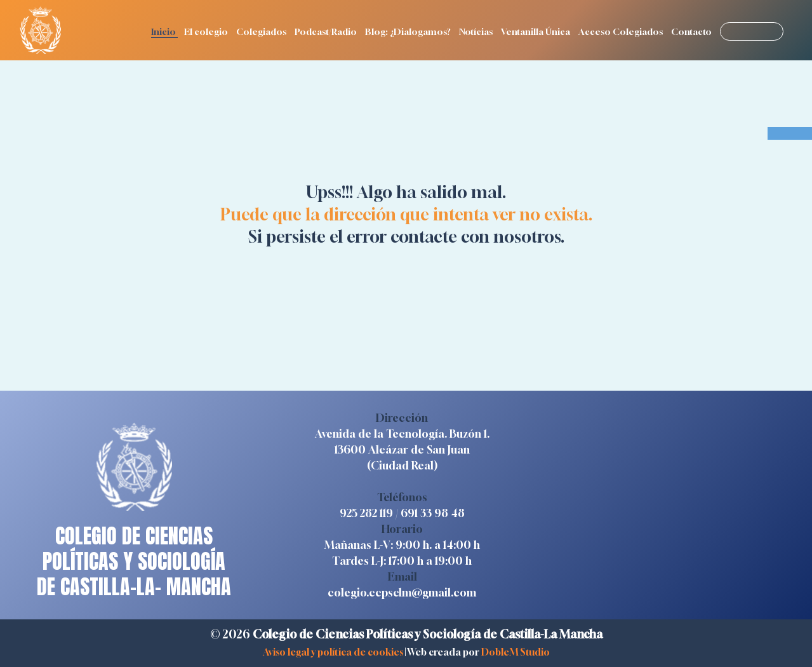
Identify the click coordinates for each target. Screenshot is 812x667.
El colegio (207, 31)
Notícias (477, 31)
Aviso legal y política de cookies (333, 652)
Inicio (164, 31)
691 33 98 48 (433, 513)
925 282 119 (366, 513)
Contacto (692, 31)
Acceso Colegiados (622, 31)
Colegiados (262, 31)
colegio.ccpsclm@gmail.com (402, 592)
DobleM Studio (516, 652)
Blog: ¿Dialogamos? (409, 31)
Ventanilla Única (536, 31)
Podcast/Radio (327, 31)
